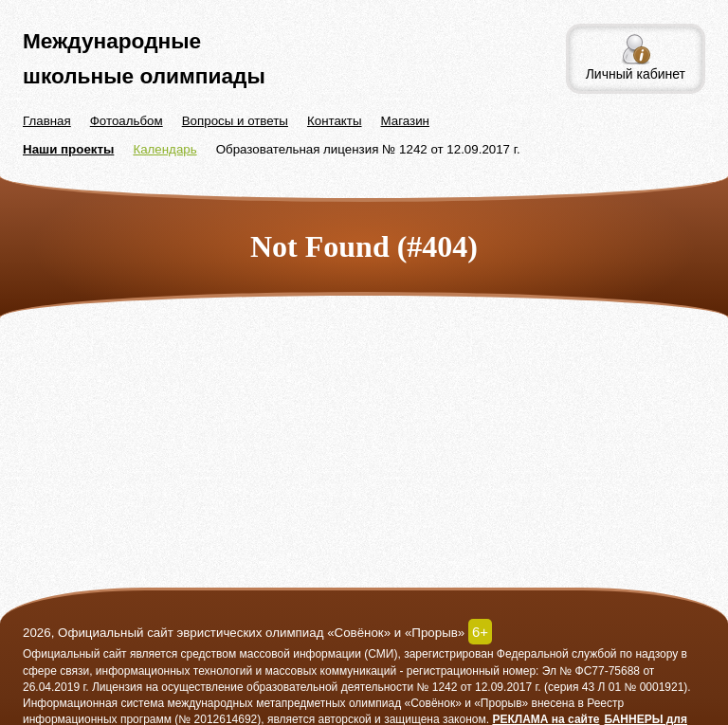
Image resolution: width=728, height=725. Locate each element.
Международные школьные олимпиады (144, 58)
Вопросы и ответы (235, 121)
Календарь (164, 149)
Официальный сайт (75, 654)
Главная (47, 121)
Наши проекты (68, 149)
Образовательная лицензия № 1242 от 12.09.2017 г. (368, 149)
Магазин (405, 121)
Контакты (335, 121)
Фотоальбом (127, 121)
